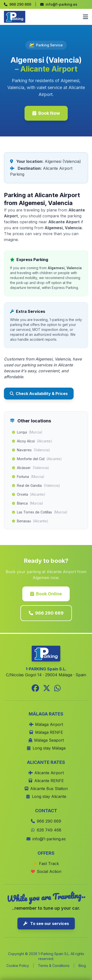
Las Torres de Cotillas (40, 512)
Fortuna (28, 477)
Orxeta (29, 494)
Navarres (31, 450)
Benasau (30, 521)
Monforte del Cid (37, 459)
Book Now (46, 113)
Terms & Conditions (54, 966)
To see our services (46, 923)
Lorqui (27, 432)
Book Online (46, 594)
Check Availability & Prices (39, 394)
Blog (82, 966)
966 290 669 (46, 613)
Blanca (28, 503)
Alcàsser (31, 468)
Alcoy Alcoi (32, 441)
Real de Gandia (36, 486)
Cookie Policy (18, 966)
